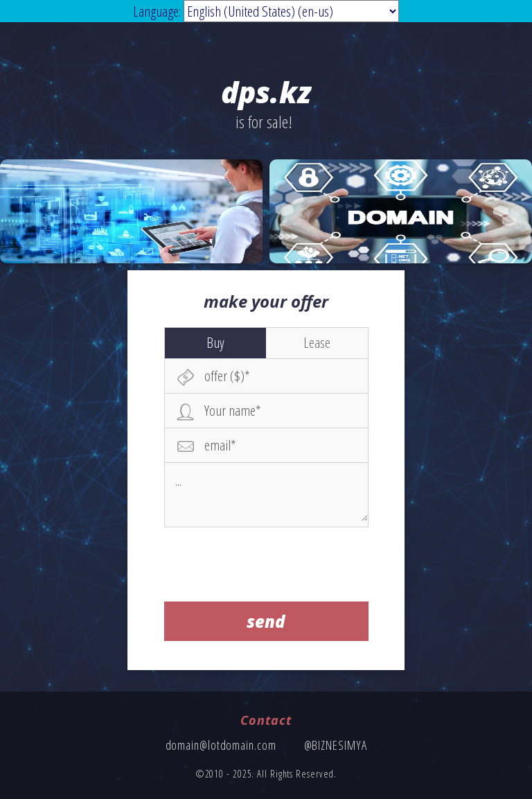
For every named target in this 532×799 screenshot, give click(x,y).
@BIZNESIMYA (336, 745)
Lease (317, 342)
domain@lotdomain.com (221, 745)
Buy (215, 342)
